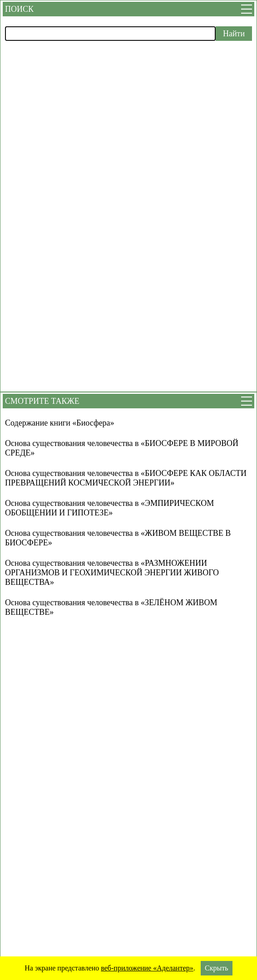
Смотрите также (42, 401)
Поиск (19, 9)
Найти (234, 34)
